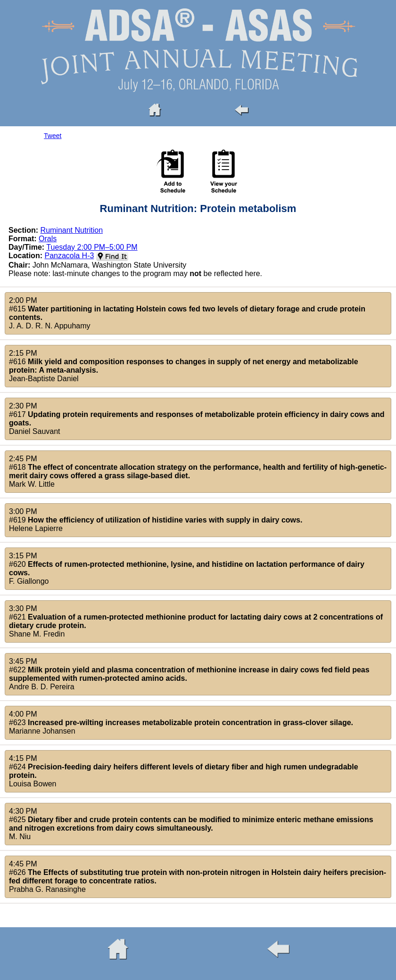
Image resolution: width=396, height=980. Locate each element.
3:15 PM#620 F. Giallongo (187, 568)
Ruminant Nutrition (72, 230)
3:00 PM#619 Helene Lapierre (156, 520)
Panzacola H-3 (69, 256)
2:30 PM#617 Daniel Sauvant (197, 419)
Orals (48, 239)
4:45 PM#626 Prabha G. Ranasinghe (198, 877)
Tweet (53, 136)
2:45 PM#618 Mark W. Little (198, 471)
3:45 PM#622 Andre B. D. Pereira (189, 674)
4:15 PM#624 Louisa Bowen (184, 771)
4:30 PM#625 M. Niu (191, 824)
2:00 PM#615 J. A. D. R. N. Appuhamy (187, 313)
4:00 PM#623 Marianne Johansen (181, 723)
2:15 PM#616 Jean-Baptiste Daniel (184, 366)
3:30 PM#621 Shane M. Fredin (196, 621)
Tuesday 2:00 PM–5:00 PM (92, 247)
